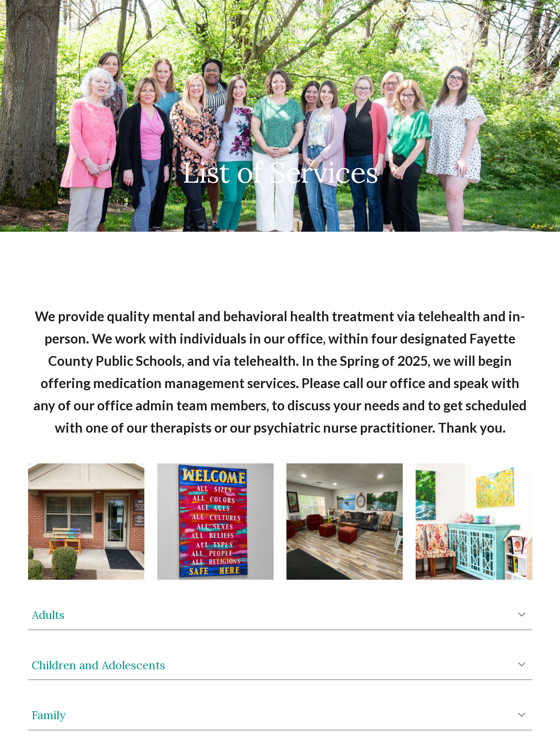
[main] (280, 116)
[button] (549, 12)
